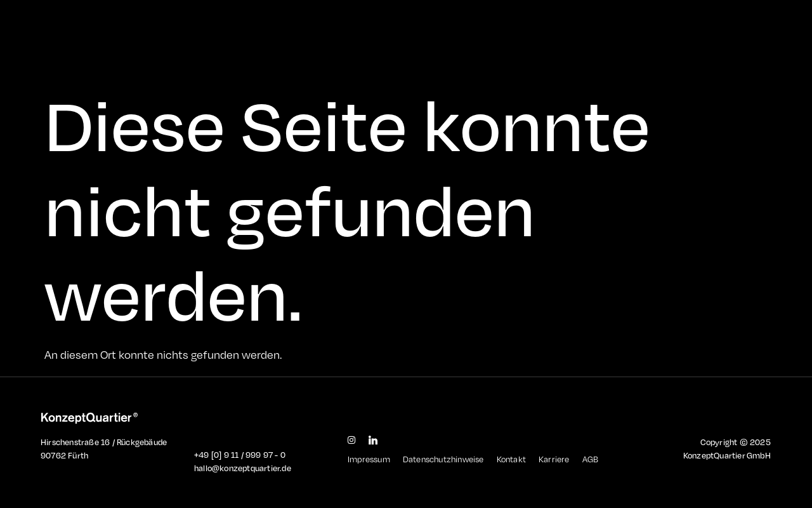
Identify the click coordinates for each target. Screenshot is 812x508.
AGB (591, 459)
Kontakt (511, 459)
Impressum (369, 459)
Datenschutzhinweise (443, 459)
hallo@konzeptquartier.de (243, 468)
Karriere (554, 459)
